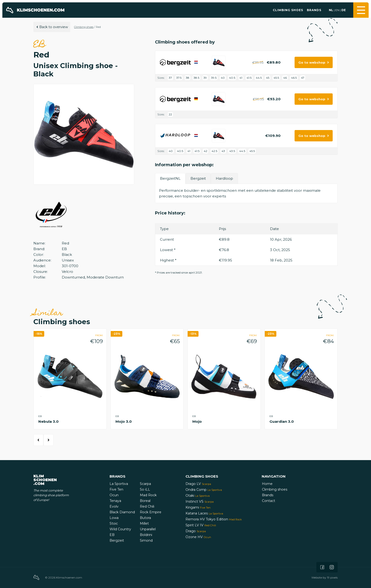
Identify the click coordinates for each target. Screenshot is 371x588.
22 (170, 114)
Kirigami (198, 507)
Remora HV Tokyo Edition (214, 519)
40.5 (232, 78)
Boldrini (146, 535)
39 (205, 78)
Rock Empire (151, 512)
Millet (144, 523)
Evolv (114, 506)
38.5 (196, 78)
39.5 (214, 78)
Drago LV (198, 484)
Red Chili (147, 506)
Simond (146, 540)
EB (112, 535)
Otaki (198, 496)
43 (223, 151)
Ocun (114, 495)
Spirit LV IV (201, 525)
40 (223, 78)
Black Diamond (122, 512)
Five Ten (116, 489)
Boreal (145, 501)
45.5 (276, 78)
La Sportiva (119, 484)
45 (268, 78)
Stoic (114, 523)
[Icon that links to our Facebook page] (322, 567)
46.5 (294, 78)
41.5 (249, 78)
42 (205, 151)
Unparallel (148, 529)
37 (170, 78)
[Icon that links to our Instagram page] (332, 567)
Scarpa (145, 484)
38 (188, 78)
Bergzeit (117, 540)
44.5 (259, 78)
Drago (196, 531)
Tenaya (115, 501)
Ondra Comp (204, 490)
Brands (314, 10)
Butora (145, 518)
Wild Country (120, 529)
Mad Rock (148, 495)
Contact (269, 501)
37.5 (179, 78)
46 (285, 78)
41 (241, 78)
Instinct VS (200, 501)
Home (267, 484)
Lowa (114, 518)
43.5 (232, 151)
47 (303, 78)
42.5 (214, 151)
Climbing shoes (288, 10)
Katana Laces (204, 513)
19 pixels (332, 577)
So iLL (145, 489)
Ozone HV (198, 537)
